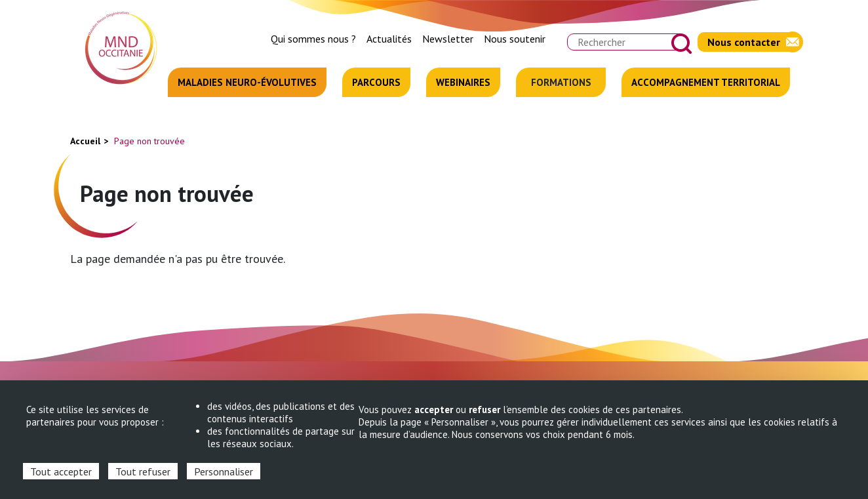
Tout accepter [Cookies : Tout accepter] (61, 471)
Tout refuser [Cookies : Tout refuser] (143, 471)
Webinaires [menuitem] (463, 82)
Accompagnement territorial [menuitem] (706, 82)
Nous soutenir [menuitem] (515, 39)
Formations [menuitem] (561, 82)
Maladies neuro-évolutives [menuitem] (247, 82)
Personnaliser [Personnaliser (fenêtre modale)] (224, 471)
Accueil (85, 141)
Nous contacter (744, 42)
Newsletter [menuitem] (448, 39)
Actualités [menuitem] (389, 39)
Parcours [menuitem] (376, 82)
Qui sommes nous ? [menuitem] (313, 39)
